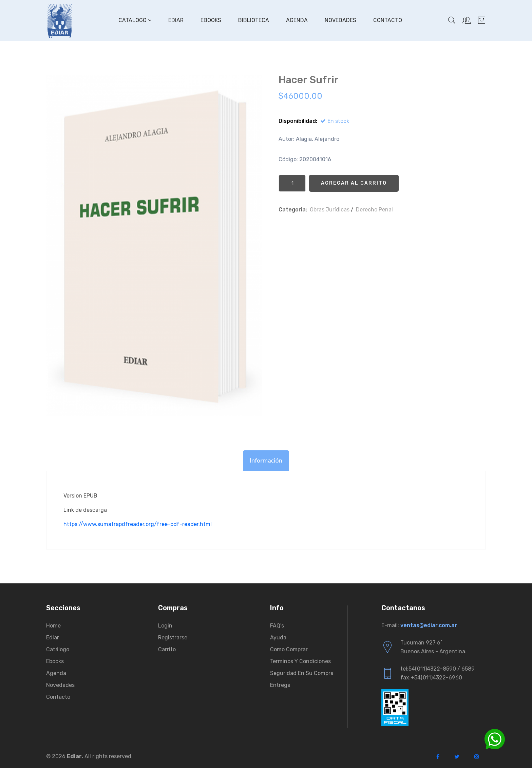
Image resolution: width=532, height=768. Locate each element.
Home (53, 626)
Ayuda (278, 638)
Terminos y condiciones (300, 661)
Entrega (280, 685)
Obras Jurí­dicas (330, 210)
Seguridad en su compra (302, 673)
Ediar (176, 20)
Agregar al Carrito (354, 183)
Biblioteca (254, 20)
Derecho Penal (374, 210)
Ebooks (211, 20)
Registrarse (173, 638)
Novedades (340, 20)
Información (266, 461)
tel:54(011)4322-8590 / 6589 (438, 669)
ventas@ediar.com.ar (429, 625)
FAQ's (277, 626)
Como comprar (289, 649)
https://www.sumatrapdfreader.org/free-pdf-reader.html (138, 524)
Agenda (297, 20)
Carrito (167, 649)
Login (165, 626)
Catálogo (58, 649)
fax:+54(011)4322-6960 (431, 678)
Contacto (388, 20)
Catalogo (135, 20)
